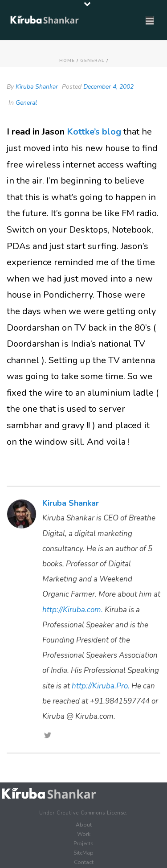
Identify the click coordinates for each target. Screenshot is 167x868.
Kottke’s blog (95, 132)
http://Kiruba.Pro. (101, 686)
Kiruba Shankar (37, 87)
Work (84, 834)
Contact (84, 862)
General (92, 61)
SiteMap (83, 853)
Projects (83, 843)
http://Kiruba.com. (73, 610)
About (84, 825)
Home (67, 61)
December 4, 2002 (108, 87)
